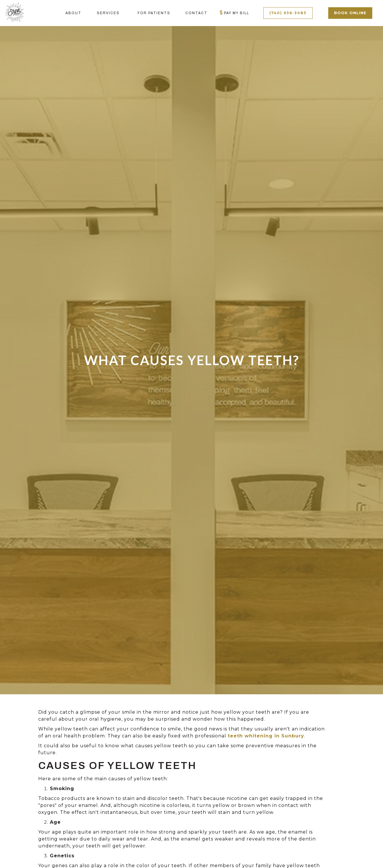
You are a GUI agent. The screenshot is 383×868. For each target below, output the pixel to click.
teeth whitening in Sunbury (266, 736)
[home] (14, 12)
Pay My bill (234, 13)
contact (196, 13)
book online (350, 13)
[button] (108, 13)
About (73, 13)
